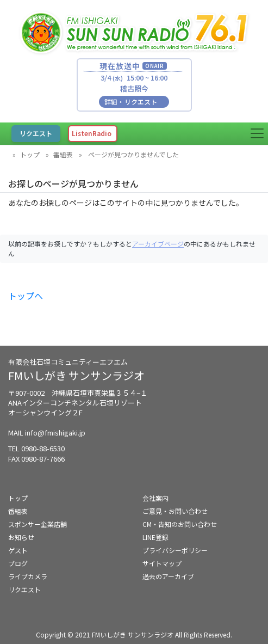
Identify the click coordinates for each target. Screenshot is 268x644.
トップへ (26, 296)
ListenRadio (92, 133)
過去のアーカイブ (168, 576)
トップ (30, 154)
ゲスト (18, 550)
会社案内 (155, 498)
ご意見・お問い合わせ (175, 511)
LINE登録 (155, 537)
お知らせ (21, 537)
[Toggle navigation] (257, 133)
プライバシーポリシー (175, 550)
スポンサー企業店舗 (38, 524)
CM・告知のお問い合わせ (180, 524)
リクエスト (24, 589)
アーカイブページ (158, 244)
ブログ (18, 563)
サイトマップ (162, 563)
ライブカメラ (28, 576)
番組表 (63, 154)
